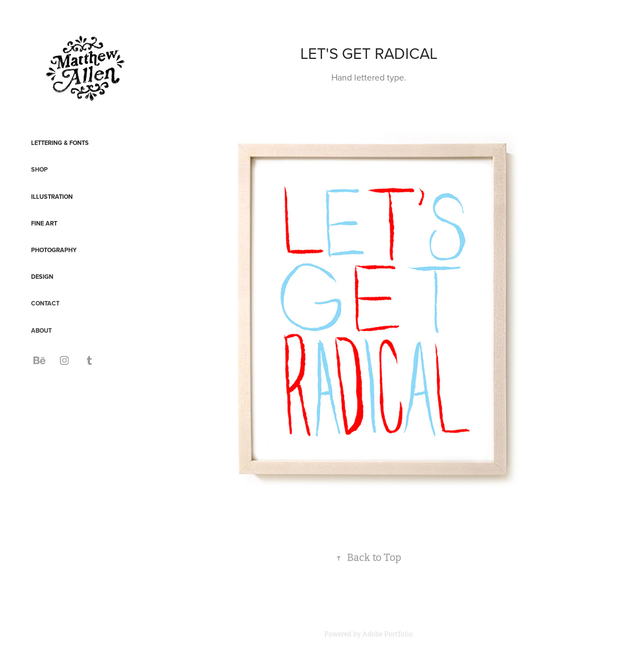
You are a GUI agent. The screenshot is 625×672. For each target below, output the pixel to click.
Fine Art (44, 223)
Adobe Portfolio (388, 634)
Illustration (52, 197)
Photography (54, 250)
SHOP (39, 169)
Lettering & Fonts (60, 143)
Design (42, 277)
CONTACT (45, 303)
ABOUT (41, 330)
